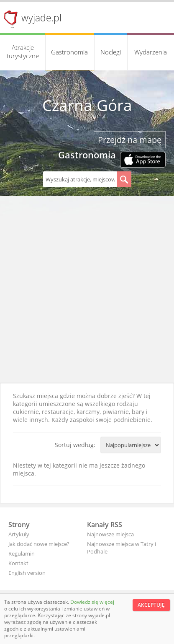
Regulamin (22, 553)
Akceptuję (151, 605)
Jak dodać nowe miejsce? (39, 544)
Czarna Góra (87, 105)
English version (27, 573)
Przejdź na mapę (130, 140)
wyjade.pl (41, 18)
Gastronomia (69, 52)
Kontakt (18, 563)
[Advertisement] (87, 292)
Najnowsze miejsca (110, 534)
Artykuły (19, 534)
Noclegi (111, 52)
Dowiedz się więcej (92, 602)
